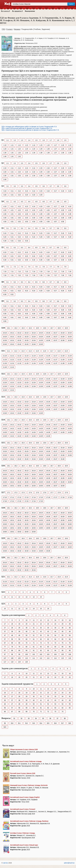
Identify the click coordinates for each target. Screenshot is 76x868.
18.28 (62, 517)
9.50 (5, 321)
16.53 (27, 486)
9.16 (48, 306)
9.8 (58, 301)
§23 (5, 727)
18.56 (48, 528)
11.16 (48, 356)
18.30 (5, 520)
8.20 (5, 291)
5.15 (41, 233)
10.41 (12, 344)
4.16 (48, 206)
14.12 (19, 425)
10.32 (19, 340)
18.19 (70, 513)
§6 (50, 718)
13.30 (5, 409)
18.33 (27, 520)
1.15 (41, 145)
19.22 (19, 547)
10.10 (5, 333)
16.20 (5, 474)
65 (63, 639)
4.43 (27, 218)
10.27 (55, 337)
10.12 (19, 333)
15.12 (19, 448)
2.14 (34, 168)
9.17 (55, 306)
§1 (14, 718)
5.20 (5, 237)
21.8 (59, 577)
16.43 (27, 482)
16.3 (23, 466)
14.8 (59, 420)
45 (63, 631)
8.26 (48, 291)
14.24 (34, 428)
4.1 (8, 202)
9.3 (22, 301)
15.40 (5, 459)
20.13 (27, 562)
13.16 (48, 402)
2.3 (22, 163)
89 (19, 650)
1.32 (19, 153)
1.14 (34, 145)
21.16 (48, 582)
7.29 (70, 275)
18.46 (48, 524)
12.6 (45, 374)
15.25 (41, 451)
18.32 (19, 520)
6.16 (48, 252)
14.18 (62, 425)
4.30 (5, 214)
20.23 (27, 566)
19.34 (34, 551)
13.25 (41, 406)
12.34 (34, 386)
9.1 (8, 301)
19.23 (27, 547)
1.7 (51, 140)
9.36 (48, 314)
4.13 (27, 206)
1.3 (22, 140)
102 (41, 654)
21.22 (19, 585)
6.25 (41, 256)
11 (12, 597)
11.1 (8, 351)
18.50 (5, 528)
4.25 (41, 210)
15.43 (27, 459)
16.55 (41, 486)
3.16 (48, 191)
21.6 (45, 577)
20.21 (12, 566)
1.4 (29, 140)
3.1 (8, 186)
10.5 (38, 328)
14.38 (62, 432)
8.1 (8, 282)
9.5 (36, 301)
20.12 (19, 562)
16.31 (12, 478)
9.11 (12, 306)
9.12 (19, 306)
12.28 (62, 382)
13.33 (27, 409)
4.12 (19, 206)
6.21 (12, 256)
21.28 (62, 585)
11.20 (5, 360)
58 (12, 639)
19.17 (55, 543)
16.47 (55, 482)
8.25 (41, 291)
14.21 (12, 428)
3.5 (36, 186)
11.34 (34, 363)
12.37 (55, 386)
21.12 (19, 582)
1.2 (15, 140)
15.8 (59, 443)
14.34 (34, 432)
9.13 (27, 306)
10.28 (62, 337)
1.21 (12, 149)
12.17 (55, 379)
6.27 (55, 256)
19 (19, 624)
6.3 (22, 247)
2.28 (62, 172)
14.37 (55, 432)
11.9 (66, 351)
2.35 (41, 176)
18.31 (12, 520)
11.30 (5, 363)
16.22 (19, 474)
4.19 (70, 206)
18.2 (16, 508)
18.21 (12, 517)
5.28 (62, 237)
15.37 (55, 455)
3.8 (58, 186)
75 (63, 643)
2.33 (27, 176)
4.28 (62, 210)
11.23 (27, 360)
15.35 (41, 455)
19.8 (59, 538)
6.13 (27, 252)
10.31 (12, 340)
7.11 (12, 271)
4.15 (41, 206)
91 (34, 650)
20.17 (55, 562)
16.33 (27, 478)
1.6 (43, 140)
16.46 (48, 482)
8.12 (19, 287)
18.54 (34, 528)
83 (48, 647)
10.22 (19, 337)
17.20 (5, 501)
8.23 (27, 291)
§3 (29, 718)
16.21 (12, 474)
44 (55, 631)
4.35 (41, 214)
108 (12, 658)
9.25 (41, 310)
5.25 (41, 237)
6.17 (55, 252)
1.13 (27, 145)
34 (55, 628)
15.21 (12, 451)
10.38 (62, 340)
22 (41, 624)
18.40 (5, 524)
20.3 (23, 558)
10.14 (34, 333)
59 (19, 639)
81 (34, 647)
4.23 (27, 210)
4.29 (70, 210)
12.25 (41, 382)
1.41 (12, 156)
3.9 (65, 186)
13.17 (55, 402)
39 (19, 631)
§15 (48, 723)
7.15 (41, 271)
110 (27, 658)
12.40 (5, 390)
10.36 (48, 340)
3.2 (15, 186)
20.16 (48, 562)
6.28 (62, 256)
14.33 (27, 432)
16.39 (70, 478)
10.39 (70, 340)
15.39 (70, 455)
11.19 (70, 356)
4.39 (70, 214)
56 (70, 635)
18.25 (41, 517)
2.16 (48, 168)
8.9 (65, 282)
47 (5, 635)
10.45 (41, 344)
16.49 (70, 482)
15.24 (34, 451)
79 (19, 647)
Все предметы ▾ (17, 11)
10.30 (5, 340)
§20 (70, 723)
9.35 (41, 314)
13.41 (12, 413)
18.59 (70, 528)
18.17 (55, 513)
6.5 (36, 247)
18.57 (55, 528)
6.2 (15, 247)
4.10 (5, 206)
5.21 (12, 237)
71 (34, 643)
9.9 (65, 301)
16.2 (16, 466)
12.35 (41, 386)
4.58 (62, 222)
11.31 (12, 363)
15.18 (62, 448)
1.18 (62, 145)
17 (5, 624)
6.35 (41, 260)
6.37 (55, 260)
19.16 (48, 543)
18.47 (55, 524)
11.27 (55, 360)
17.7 (52, 493)
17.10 (5, 497)
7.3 (22, 267)
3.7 (51, 186)
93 (48, 650)
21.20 (5, 585)
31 (34, 628)
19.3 (23, 538)
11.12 (19, 356)
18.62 (19, 532)
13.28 (62, 406)
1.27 (55, 149)
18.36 (48, 520)
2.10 (5, 168)
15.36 (48, 455)
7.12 (19, 271)
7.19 (70, 271)
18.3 (23, 508)
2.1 (8, 163)
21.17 (55, 582)
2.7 (51, 163)
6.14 (34, 252)
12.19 (70, 379)
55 (63, 635)
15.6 (45, 443)
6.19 (70, 252)
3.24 (34, 195)
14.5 (38, 420)
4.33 (27, 214)
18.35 (41, 520)
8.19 (70, 287)
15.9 (66, 443)
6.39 (70, 260)
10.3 (23, 328)
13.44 (34, 413)
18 (12, 624)
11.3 (23, 351)
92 (41, 650)
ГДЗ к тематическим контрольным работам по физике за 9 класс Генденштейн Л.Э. (30, 130)
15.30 (5, 455)
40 (26, 631)
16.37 (55, 478)
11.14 (34, 356)
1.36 (48, 153)
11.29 (70, 360)
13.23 (27, 406)
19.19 (70, 543)
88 (12, 650)
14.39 (70, 432)
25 (63, 624)
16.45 (41, 482)
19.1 (9, 538)
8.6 (43, 282)
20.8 (59, 558)
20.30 (5, 570)
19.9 (66, 538)
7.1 (8, 267)
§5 (43, 718)
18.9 (66, 508)
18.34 (34, 520)
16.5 (38, 466)
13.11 (12, 402)
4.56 (48, 222)
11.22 (19, 360)
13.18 (62, 402)
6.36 (48, 260)
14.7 (52, 420)
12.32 (19, 386)
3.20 (5, 195)
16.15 (41, 471)
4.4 (29, 202)
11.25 (41, 360)
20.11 (12, 562)
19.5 (38, 538)
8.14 (34, 287)
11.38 (62, 363)
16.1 (9, 466)
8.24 (34, 291)
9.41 (12, 317)
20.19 (70, 562)
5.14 (34, 233)
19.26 (48, 547)
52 (41, 635)
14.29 (70, 428)
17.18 (62, 497)
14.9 (66, 420)
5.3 (22, 228)
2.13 (27, 168)
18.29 (70, 517)
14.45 (41, 436)
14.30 (5, 432)
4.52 (19, 222)
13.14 (34, 402)
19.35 (41, 551)
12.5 (38, 374)
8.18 (62, 287)
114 (55, 658)
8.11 (12, 287)
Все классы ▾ (6, 11)
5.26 (48, 237)
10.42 (19, 344)
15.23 (27, 451)
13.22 (19, 406)
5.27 (55, 237)
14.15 (41, 425)
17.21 (12, 501)
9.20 (5, 310)
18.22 (19, 517)
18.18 (62, 513)
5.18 (62, 233)
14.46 (48, 436)
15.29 (70, 451)
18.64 (34, 532)
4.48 (62, 218)
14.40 (5, 436)
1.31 (12, 153)
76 (70, 643)
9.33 (27, 314)
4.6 (43, 202)
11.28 (62, 360)
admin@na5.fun (69, 863)
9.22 (19, 310)
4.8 (58, 202)
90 (26, 650)
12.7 (52, 374)
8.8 (58, 282)
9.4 (29, 301)
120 (27, 662)
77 (5, 647)
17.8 (59, 493)
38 (12, 631)
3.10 (5, 191)
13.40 (5, 413)
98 (12, 654)
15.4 (30, 443)
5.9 (65, 228)
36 (70, 628)
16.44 (34, 482)
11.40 (5, 367)
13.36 (48, 409)
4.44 (34, 218)
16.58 (62, 486)
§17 (62, 723)
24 (55, 624)
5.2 (15, 228)
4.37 (55, 214)
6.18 (62, 252)
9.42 (19, 317)
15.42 (19, 459)
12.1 (9, 374)
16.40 (5, 482)
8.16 (48, 287)
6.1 (8, 247)
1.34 (34, 153)
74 (55, 643)
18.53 (27, 528)
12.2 (16, 374)
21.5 (38, 577)
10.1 (9, 328)
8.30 (5, 294)
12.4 (30, 374)
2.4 (29, 163)
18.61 (12, 532)
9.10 (5, 306)
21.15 (41, 582)
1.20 (5, 149)
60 (26, 639)
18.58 (62, 528)
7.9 (65, 267)
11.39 (70, 363)
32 (41, 628)
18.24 (34, 517)
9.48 (62, 317)
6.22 (19, 256)
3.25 (41, 195)
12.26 (48, 382)
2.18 (62, 168)
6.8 (58, 247)
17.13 (27, 497)
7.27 (55, 275)
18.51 (12, 528)
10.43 (27, 344)
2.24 (34, 172)
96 (70, 650)
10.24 (34, 337)
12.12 (19, 379)
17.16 (48, 497)
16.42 (19, 482)
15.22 (19, 451)
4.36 (48, 214)
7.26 (48, 275)
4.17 (55, 206)
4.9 (65, 202)
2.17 (55, 168)
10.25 (41, 337)
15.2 (16, 443)
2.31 (12, 176)
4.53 (27, 222)
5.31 (12, 241)
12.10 (5, 379)
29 (19, 628)
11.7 (52, 351)
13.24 (34, 406)
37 (5, 631)
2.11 (12, 168)
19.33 (27, 551)
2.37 (55, 176)
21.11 (12, 582)
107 (5, 658)
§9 (5, 723)
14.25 (41, 428)
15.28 (62, 451)
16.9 (66, 466)
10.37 (55, 340)
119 (19, 662)
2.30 (5, 176)
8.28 (62, 291)
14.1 (9, 420)
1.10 (5, 145)
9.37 (55, 314)
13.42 (19, 413)
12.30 (5, 386)
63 (48, 639)
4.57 (55, 222)
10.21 (12, 337)
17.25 (41, 501)
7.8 (58, 267)
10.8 (59, 328)
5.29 (70, 237)
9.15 (41, 306)
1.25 (41, 149)
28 (12, 628)
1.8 (58, 140)
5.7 (51, 228)
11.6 (45, 351)
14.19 (70, 425)
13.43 (27, 413)
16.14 (34, 471)
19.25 (41, 547)
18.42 (19, 524)
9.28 (62, 310)
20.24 (34, 566)
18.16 (48, 513)
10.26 (48, 337)
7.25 (41, 275)
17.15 (41, 497)
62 (41, 639)
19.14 (34, 543)
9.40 (5, 317)
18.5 (38, 508)
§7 (58, 718)
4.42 (19, 218)
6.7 (51, 247)
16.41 (12, 482)
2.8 (58, 163)
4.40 (5, 218)
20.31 (12, 570)
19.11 (12, 543)
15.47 (55, 459)
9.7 (51, 301)
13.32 (19, 409)
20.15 (41, 562)
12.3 (23, 374)
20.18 (62, 562)
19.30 (5, 551)
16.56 (48, 486)
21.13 (27, 582)
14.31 (12, 432)
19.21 (12, 547)
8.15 (41, 287)
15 (41, 597)
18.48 (62, 524)
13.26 (48, 406)
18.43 (27, 524)
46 (70, 631)
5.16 (48, 233)
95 (63, 650)
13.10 (5, 402)
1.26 (48, 149)
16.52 (19, 486)
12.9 (66, 374)
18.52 (19, 528)
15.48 (62, 459)
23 (48, 624)
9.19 (70, 306)
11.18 (62, 356)
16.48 (62, 482)
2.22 (19, 172)
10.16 (48, 333)
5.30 (5, 241)
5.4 (29, 228)
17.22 (19, 501)
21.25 (41, 585)
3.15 (41, 191)
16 (48, 609)
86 (70, 647)
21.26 (48, 585)
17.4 (30, 493)
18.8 (59, 508)
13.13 (27, 402)
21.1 (9, 577)
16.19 (70, 471)
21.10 (5, 582)
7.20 (5, 275)
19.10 (5, 543)
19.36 (48, 551)
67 (5, 643)
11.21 (12, 360)
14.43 (27, 436)
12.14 (34, 379)
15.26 (48, 451)
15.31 (12, 455)
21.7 (52, 577)
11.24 (34, 360)
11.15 (41, 356)
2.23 (27, 172)
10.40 (5, 344)
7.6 (43, 267)
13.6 (45, 397)
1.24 (34, 149)
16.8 (59, 466)
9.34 (34, 314)
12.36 (48, 386)
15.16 (48, 448)
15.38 (62, 455)
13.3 (23, 397)
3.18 (62, 191)
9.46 (48, 317)
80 (26, 647)
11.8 (59, 351)
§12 (27, 723)
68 (12, 643)
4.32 (19, 214)
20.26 (48, 566)
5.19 (70, 233)
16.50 (5, 486)
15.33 (27, 455)
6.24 (34, 256)
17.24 (34, 501)
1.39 (70, 153)
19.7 (52, 538)
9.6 (43, 301)
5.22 (19, 237)
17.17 (55, 497)
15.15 (41, 448)
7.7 (51, 267)
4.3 (22, 202)
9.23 (27, 310)
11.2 (16, 351)
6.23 (27, 256)
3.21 (12, 195)
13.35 (41, 409)
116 (70, 658)
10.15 (41, 333)
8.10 (5, 287)
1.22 (19, 149)
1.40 (5, 156)
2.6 (43, 163)
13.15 (41, 402)
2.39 (70, 176)
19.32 (19, 551)
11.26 (48, 360)
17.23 (27, 501)
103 (48, 654)
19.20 (5, 547)
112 (41, 658)
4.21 (12, 210)
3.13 (27, 191)
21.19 (70, 582)
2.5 (36, 163)
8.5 (36, 282)
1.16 (48, 145)
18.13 (27, 513)
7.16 (48, 271)
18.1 (9, 508)
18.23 (27, 517)
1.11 (12, 145)
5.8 (58, 228)
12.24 (34, 382)
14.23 (27, 428)
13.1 (9, 397)
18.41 (12, 524)
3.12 (19, 191)
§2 (22, 718)
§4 (36, 718)
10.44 (34, 344)
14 (34, 597)
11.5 (37, 351)
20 (26, 624)
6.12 (19, 252)
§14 (41, 723)
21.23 (27, 585)
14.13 (27, 425)
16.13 (27, 471)
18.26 (48, 517)
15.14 (34, 448)
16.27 (55, 474)
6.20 (5, 256)
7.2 (15, 267)
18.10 (5, 513)
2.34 (34, 176)
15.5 (38, 443)
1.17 (55, 145)
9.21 (12, 310)
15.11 (12, 448)
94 (55, 650)
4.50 (5, 222)
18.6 (45, 508)
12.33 (27, 386)
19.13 (27, 543)
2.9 (65, 163)
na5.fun (5, 863)
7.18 (62, 271)
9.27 (55, 310)
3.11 (12, 191)
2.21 (12, 172)
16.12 (19, 471)
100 (27, 654)
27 (5, 628)
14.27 (55, 428)
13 (26, 597)
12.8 (59, 374)
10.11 (12, 333)
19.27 (55, 547)
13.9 (66, 397)
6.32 (19, 260)
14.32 (19, 432)
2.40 (5, 179)
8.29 (70, 291)
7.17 (55, 271)
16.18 (62, 471)
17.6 (45, 493)
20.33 (27, 570)
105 (62, 654)
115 (62, 658)
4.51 (12, 222)
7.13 (27, 271)
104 (55, 654)
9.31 (12, 314)
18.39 (70, 520)
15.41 (12, 459)
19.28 (62, 547)
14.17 (55, 425)
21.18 (62, 582)
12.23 (27, 382)
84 (55, 647)
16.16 (48, 471)
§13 (34, 723)
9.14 (34, 306)
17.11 (12, 497)
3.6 (43, 186)
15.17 (55, 448)
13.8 (59, 397)
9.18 (62, 306)
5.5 (36, 228)
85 (63, 647)
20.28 (62, 566)
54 (55, 635)
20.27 (55, 566)
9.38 (62, 314)
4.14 (34, 206)
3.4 (29, 186)
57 (5, 639)
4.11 (12, 206)
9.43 (27, 317)
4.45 (41, 218)
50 (26, 635)
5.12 (19, 233)
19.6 (45, 538)
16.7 (52, 466)
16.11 (12, 471)
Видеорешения (30, 11)
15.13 (27, 448)
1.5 (36, 140)
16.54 (34, 486)
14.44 (34, 436)
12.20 (5, 382)
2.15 (41, 168)
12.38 (62, 386)
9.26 (48, 310)
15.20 (5, 451)
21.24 (34, 585)
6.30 (5, 260)
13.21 (12, 406)
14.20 (5, 428)
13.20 (5, 406)
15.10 (5, 448)
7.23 (27, 275)
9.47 (55, 317)
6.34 (34, 260)
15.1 (9, 443)
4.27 (55, 210)
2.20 (5, 172)
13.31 (12, 409)
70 (26, 643)
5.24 (34, 237)
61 (34, 639)
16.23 (27, 474)
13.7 (52, 397)
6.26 (48, 256)
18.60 (5, 532)
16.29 (70, 474)
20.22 (19, 566)
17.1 (9, 493)
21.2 (16, 577)
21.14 (34, 582)
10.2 (16, 328)
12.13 (27, 379)
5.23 (27, 237)
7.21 (12, 275)
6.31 (12, 260)
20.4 (30, 558)
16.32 (19, 478)
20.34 (34, 570)
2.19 (70, 168)
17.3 (23, 493)
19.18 (62, 543)
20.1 (9, 558)
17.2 (16, 493)
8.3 (22, 282)
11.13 (27, 356)
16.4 (30, 466)
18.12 (19, 513)
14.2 (16, 420)
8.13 (27, 287)
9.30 (5, 314)
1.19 (70, 145)
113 (48, 658)
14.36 (48, 432)
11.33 (27, 363)
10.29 (70, 337)
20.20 (5, 566)
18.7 (52, 508)
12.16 (48, 379)
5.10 (5, 233)
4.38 (62, 214)
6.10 (5, 252)
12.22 (19, 382)
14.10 (5, 425)
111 (34, 658)
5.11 (12, 233)
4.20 (5, 210)
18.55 (41, 528)
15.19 (70, 448)
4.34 (34, 214)
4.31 (12, 214)
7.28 (62, 275)
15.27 (55, 451)
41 (34, 631)
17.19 (70, 497)
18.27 (55, 517)
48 (12, 635)
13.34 (34, 409)
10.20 (5, 337)
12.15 (41, 379)
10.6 (45, 328)
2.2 (15, 163)
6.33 (27, 260)
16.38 (62, 478)
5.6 (43, 228)
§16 (55, 723)
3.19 (70, 191)
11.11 (12, 356)
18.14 (34, 513)
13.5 (38, 397)
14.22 (19, 428)
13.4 (30, 397)
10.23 (27, 337)
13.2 (16, 397)
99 (19, 654)
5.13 (27, 233)
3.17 (55, 191)
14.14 (34, 425)
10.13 (27, 333)
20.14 (34, 562)
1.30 (5, 153)
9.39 (70, 314)
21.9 (66, 577)
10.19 (70, 333)
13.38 (62, 409)
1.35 (41, 153)
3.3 (22, 186)
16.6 (45, 466)
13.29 (70, 406)
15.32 (19, 455)
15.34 (34, 455)
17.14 (34, 497)
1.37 (55, 153)
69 (19, 643)
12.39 (70, 386)
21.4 (30, 577)
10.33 (27, 340)
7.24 (34, 275)
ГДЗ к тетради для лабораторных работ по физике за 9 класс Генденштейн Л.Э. (29, 127)
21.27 (55, 585)
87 (5, 650)
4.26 (48, 210)
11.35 (41, 363)
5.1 (8, 228)
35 (63, 628)
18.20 (5, 517)
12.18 (62, 379)
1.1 (8, 140)
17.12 (19, 497)
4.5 (36, 202)
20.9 (66, 558)
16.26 (48, 474)
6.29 (70, 256)
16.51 (12, 486)
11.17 (55, 356)
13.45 (41, 413)
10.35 (41, 340)
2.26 (48, 172)
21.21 (12, 585)
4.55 (41, 222)
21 (34, 624)
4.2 (15, 202)
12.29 (70, 382)
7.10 (5, 271)
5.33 (27, 241)
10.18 (62, 333)
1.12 (19, 145)
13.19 (70, 402)
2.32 (19, 176)
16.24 (34, 474)
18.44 (34, 524)
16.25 (41, 474)
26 (70, 624)
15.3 (23, 443)
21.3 (23, 577)
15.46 (48, 459)
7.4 (29, 267)
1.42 (19, 156)
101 (34, 654)
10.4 (30, 328)
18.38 (62, 520)
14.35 (41, 432)
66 (70, 639)
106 (70, 654)
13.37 (55, 409)
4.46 (48, 218)
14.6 (45, 420)
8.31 (12, 294)
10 (5, 597)
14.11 (12, 425)
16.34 (34, 478)
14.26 (48, 428)
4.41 (12, 218)
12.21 (12, 382)
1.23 (27, 149)
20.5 (38, 558)
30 (26, 628)
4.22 (19, 210)
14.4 (30, 420)
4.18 (62, 206)
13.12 (19, 402)
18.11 (12, 513)
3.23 (27, 195)
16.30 (5, 478)
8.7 (51, 282)
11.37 (55, 363)
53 (48, 635)
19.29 (70, 547)
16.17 (55, 471)
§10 (12, 723)
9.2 (15, 301)
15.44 (34, 459)
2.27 (55, 172)
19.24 (34, 547)
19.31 (12, 551)
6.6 (43, 247)
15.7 (52, 443)
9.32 (19, 314)
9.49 (70, 317)
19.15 (41, 543)
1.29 (70, 149)
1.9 (65, 140)
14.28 (62, 428)
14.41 (12, 436)
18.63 (27, 532)
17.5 (38, 493)
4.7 (51, 202)
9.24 (34, 310)
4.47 (55, 218)
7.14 (34, 271)
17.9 (66, 493)
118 (12, 662)
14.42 (19, 436)
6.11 (12, 252)
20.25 (41, 566)
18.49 (70, 524)
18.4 (30, 508)
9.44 (34, 317)
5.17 (55, 233)
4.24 (34, 210)
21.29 (70, 585)
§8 (65, 718)
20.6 (45, 558)
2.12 (19, 168)
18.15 (41, 513)
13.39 (70, 409)
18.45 (41, 524)
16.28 (62, 474)
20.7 (52, 558)
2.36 (48, 176)
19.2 (16, 538)
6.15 (41, 252)
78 (12, 647)
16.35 (41, 478)
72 (41, 643)
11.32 (19, 363)
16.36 (48, 478)
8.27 (55, 291)
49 (19, 635)
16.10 (5, 471)
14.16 (48, 425)
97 (5, 654)
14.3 (23, 420)
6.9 (65, 247)
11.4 (30, 351)
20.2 (16, 558)
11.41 (12, 367)
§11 (19, 723)
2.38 (62, 176)
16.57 (55, 486)
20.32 (19, 570)
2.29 (70, 172)
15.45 (41, 459)
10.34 (34, 340)
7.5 (36, 267)
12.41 (12, 390)
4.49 (70, 218)
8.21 (12, 291)
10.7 (52, 328)
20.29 (70, 566)
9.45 (41, 317)
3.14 (34, 191)
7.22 (19, 275)
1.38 (62, 153)
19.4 (30, 538)
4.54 (34, 222)
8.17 (55, 287)
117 (5, 662)
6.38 (62, 260)
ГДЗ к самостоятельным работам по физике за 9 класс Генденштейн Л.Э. (27, 128)
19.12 (19, 543)
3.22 (19, 195)
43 (48, 631)
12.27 (55, 382)
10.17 (55, 333)
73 (48, 643)
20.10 (5, 562)
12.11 (12, 379)
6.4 (29, 247)
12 (19, 597)
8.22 (19, 291)
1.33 (27, 153)
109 (19, 658)
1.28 (62, 149)
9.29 (70, 310)
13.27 (55, 406)
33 (48, 628)
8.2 (15, 282)
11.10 (5, 356)
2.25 (41, 172)
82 (41, 647)
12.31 (12, 386)
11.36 (48, 363)
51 (34, 635)
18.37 (55, 520)
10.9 (66, 328)
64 (55, 639)
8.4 (29, 282)
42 (41, 631)
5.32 (19, 241)
